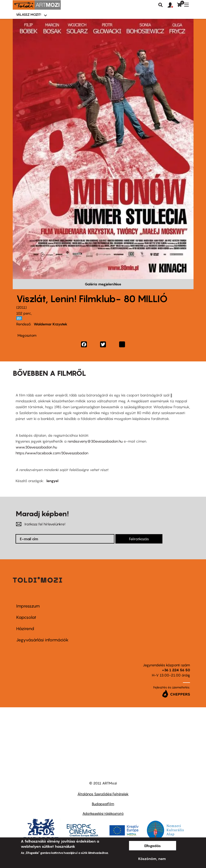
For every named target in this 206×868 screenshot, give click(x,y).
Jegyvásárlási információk (42, 640)
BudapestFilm (103, 804)
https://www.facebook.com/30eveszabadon (52, 453)
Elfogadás (153, 846)
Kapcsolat (26, 617)
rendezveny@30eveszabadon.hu (95, 441)
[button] (172, 5)
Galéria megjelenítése (103, 284)
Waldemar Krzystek (50, 324)
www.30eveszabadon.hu (36, 447)
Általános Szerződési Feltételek (103, 794)
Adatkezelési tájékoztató (103, 813)
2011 (21, 307)
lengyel (52, 481)
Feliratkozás (139, 539)
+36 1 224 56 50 (176, 670)
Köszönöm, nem (152, 859)
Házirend (25, 629)
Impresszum (28, 606)
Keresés (161, 5)
